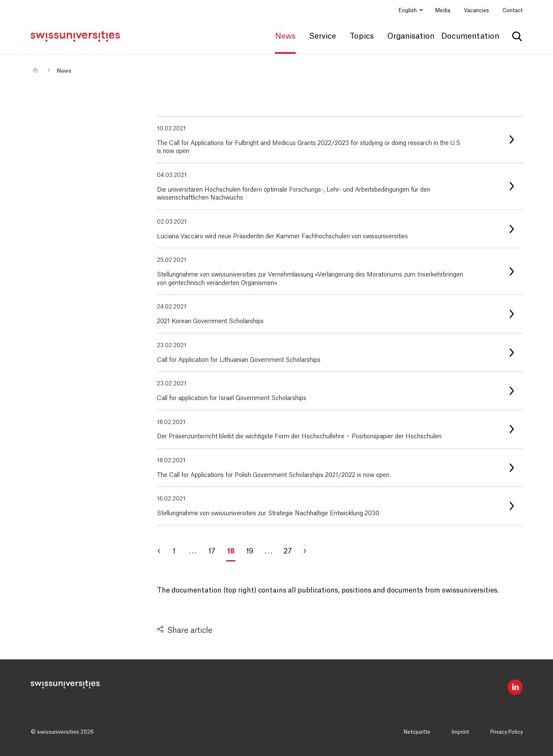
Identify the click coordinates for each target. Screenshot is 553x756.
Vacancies (476, 11)
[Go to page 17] (163, 551)
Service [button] (323, 36)
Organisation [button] (411, 36)
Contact (513, 11)
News (64, 71)
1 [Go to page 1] (174, 551)
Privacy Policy (507, 732)
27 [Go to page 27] (288, 551)
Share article (190, 630)
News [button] (285, 36)
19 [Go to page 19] (250, 551)
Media (443, 11)
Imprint (460, 732)
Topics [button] (362, 36)
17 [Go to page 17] (212, 551)
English (408, 11)
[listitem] (340, 140)
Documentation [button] (470, 36)
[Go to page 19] (308, 551)
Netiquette (417, 732)
